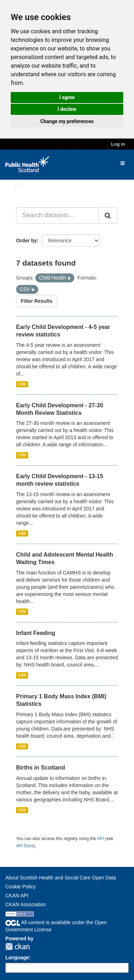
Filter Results (37, 301)
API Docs (25, 846)
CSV (22, 384)
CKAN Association (26, 904)
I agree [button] (67, 97)
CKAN (18, 947)
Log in (118, 144)
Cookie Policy (21, 887)
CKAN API (17, 896)
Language (17, 957)
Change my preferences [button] (67, 121)
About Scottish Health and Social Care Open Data (61, 878)
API (100, 839)
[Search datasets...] (58, 215)
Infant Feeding (36, 633)
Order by (26, 241)
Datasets (34, 186)
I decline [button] (67, 109)
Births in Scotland (41, 768)
